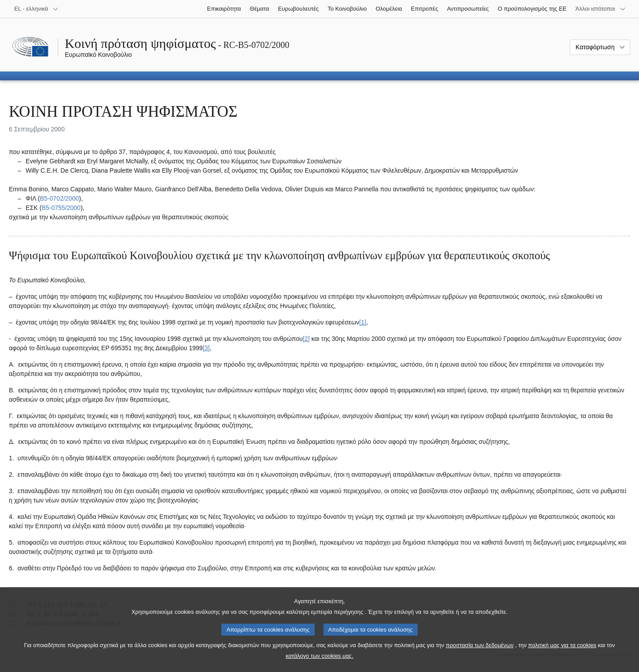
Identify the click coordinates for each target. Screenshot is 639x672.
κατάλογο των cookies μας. (320, 666)
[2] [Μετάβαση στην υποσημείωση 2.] (306, 339)
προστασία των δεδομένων (479, 655)
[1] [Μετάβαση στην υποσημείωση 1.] (363, 322)
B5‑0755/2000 (61, 208)
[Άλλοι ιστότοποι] (601, 9)
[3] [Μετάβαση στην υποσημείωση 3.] (206, 348)
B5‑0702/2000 (59, 198)
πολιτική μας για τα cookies (562, 655)
